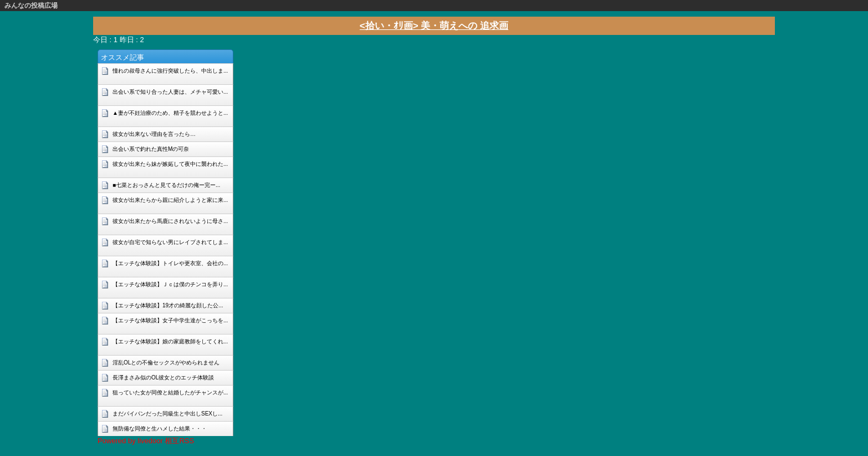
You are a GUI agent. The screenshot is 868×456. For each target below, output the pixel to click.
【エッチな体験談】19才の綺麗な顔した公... (168, 305)
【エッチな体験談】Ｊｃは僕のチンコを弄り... (170, 284)
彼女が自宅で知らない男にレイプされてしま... (170, 242)
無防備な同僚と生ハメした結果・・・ (160, 429)
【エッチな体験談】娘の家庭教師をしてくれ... (170, 341)
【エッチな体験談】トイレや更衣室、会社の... (170, 263)
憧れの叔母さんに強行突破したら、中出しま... (170, 71)
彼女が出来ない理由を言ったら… (154, 134)
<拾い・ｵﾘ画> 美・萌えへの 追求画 (434, 26)
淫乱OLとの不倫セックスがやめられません (166, 363)
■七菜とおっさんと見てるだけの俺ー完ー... (166, 185)
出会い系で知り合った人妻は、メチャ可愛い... (170, 92)
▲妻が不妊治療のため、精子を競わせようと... (170, 113)
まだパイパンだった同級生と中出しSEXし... (167, 414)
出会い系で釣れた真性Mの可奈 (151, 149)
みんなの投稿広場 (31, 6)
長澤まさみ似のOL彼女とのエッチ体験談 (163, 378)
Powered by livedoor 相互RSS (146, 441)
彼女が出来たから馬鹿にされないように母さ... (170, 221)
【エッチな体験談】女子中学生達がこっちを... (170, 320)
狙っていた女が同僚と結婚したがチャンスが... (170, 392)
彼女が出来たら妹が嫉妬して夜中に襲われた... (170, 164)
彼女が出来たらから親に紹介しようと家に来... (170, 200)
